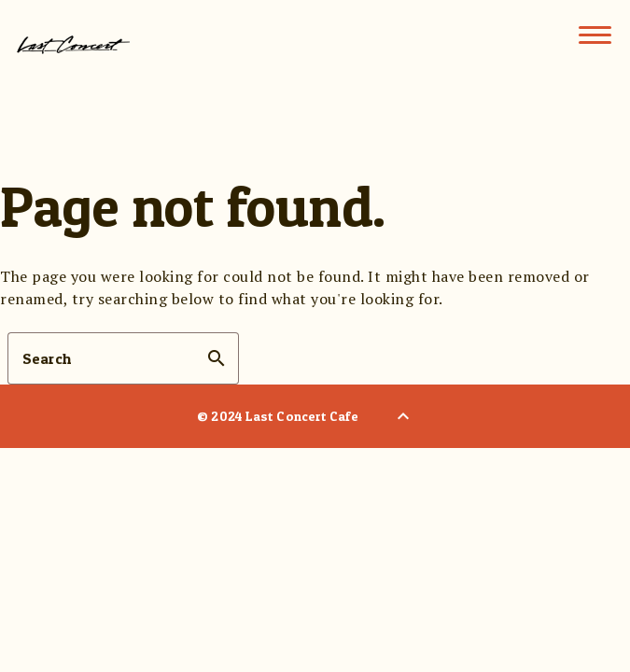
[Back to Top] (403, 416)
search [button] (217, 358)
